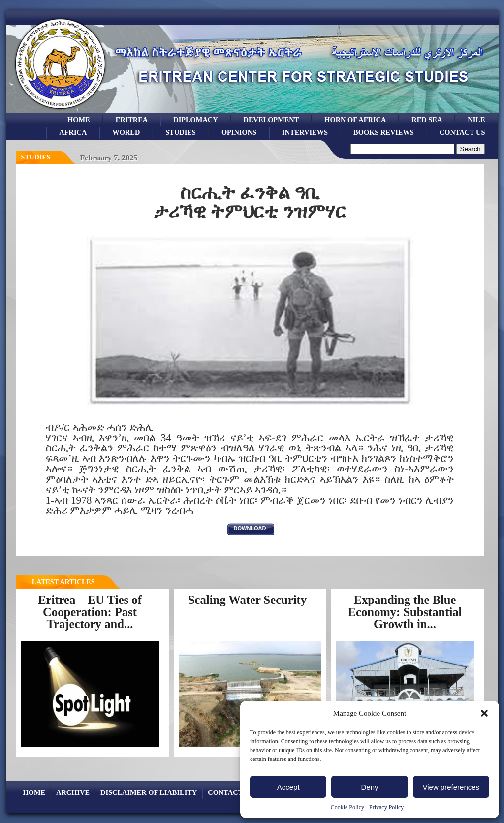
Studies (36, 157)
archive (73, 792)
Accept (288, 787)
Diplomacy (195, 120)
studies (181, 132)
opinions (239, 132)
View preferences (451, 787)
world (126, 132)
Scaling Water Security (247, 600)
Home (79, 120)
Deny (369, 787)
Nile (476, 120)
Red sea (427, 120)
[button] (484, 713)
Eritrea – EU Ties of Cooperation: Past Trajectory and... (90, 612)
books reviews (384, 132)
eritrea (132, 120)
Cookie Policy (347, 807)
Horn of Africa (355, 120)
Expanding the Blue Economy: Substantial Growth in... (405, 612)
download (250, 528)
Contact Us (462, 132)
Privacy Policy (386, 807)
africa (73, 132)
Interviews (305, 132)
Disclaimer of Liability (149, 792)
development (271, 120)
